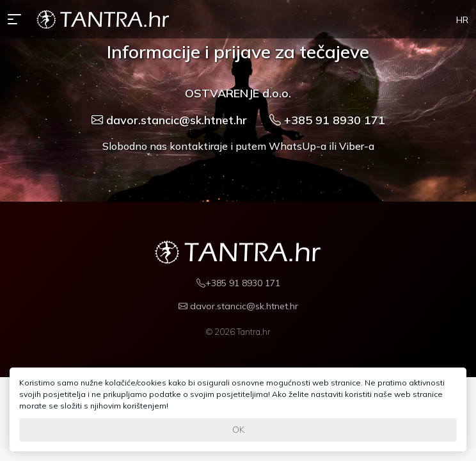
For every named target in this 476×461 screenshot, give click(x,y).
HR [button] (462, 20)
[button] (17, 19)
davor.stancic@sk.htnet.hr (169, 120)
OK (238, 430)
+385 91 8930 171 (327, 120)
